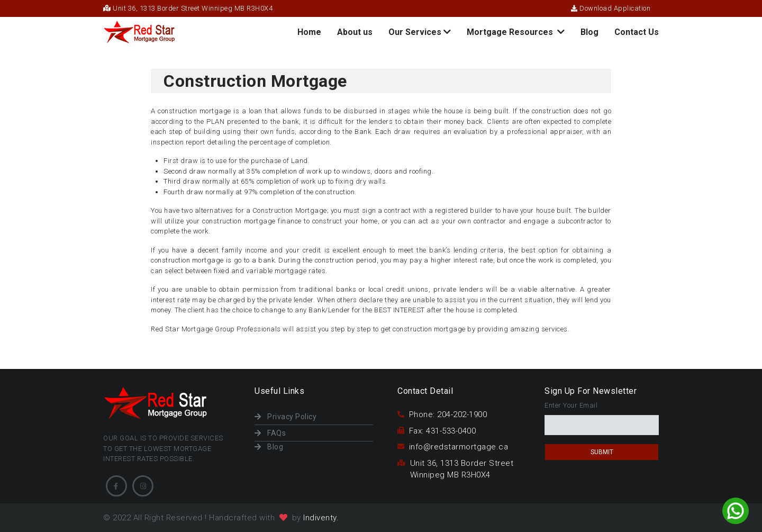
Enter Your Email (571, 405)
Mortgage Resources (516, 32)
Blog (589, 32)
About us (355, 32)
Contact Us (637, 32)
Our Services (420, 32)
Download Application (611, 8)
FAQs (270, 433)
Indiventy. (321, 518)
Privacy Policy (285, 417)
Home (309, 35)
